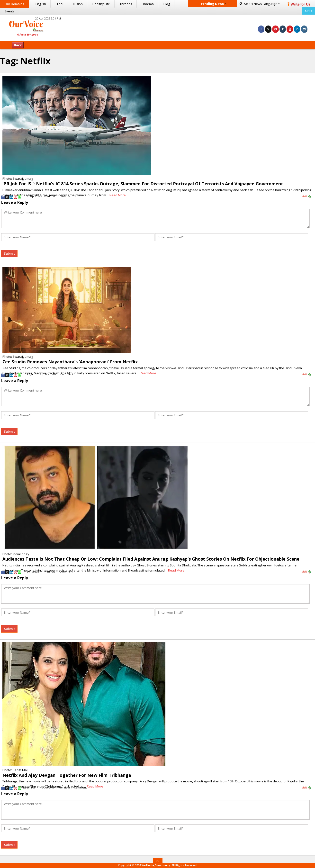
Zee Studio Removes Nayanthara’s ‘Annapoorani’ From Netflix (70, 362)
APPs (308, 11)
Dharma (148, 4)
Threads (126, 4)
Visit (307, 197)
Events (10, 11)
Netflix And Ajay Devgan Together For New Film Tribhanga (67, 775)
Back (18, 45)
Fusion (78, 4)
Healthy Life (101, 4)
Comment (66, 196)
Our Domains (14, 4)
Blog (167, 4)
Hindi (59, 4)
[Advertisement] (157, 27)
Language (260, 4)
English (41, 4)
